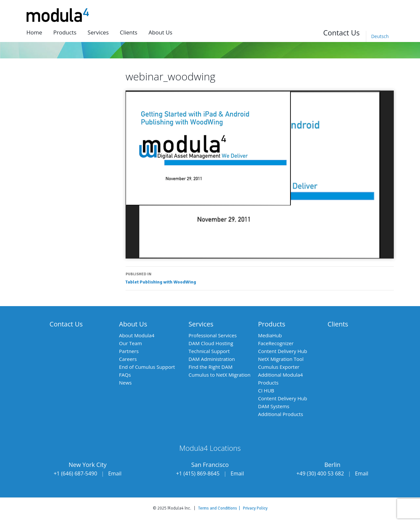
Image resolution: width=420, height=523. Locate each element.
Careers (128, 359)
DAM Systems (274, 406)
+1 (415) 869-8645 (198, 473)
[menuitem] (380, 36)
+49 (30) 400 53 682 (320, 473)
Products (65, 32)
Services (98, 32)
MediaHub (270, 335)
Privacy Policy (255, 508)
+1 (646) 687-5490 (76, 473)
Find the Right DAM (210, 367)
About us (160, 32)
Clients (128, 32)
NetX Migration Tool (281, 359)
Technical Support (209, 351)
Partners (129, 351)
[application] (260, 174)
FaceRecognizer (276, 343)
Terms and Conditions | (220, 508)
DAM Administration (212, 359)
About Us (133, 324)
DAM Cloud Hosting (211, 343)
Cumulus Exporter (279, 367)
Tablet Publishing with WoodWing (260, 278)
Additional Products (280, 414)
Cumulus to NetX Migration (220, 375)
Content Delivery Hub (283, 351)
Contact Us (341, 32)
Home (34, 32)
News (125, 383)
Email (115, 473)
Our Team (130, 343)
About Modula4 (137, 335)
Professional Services (213, 335)
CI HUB (266, 390)
